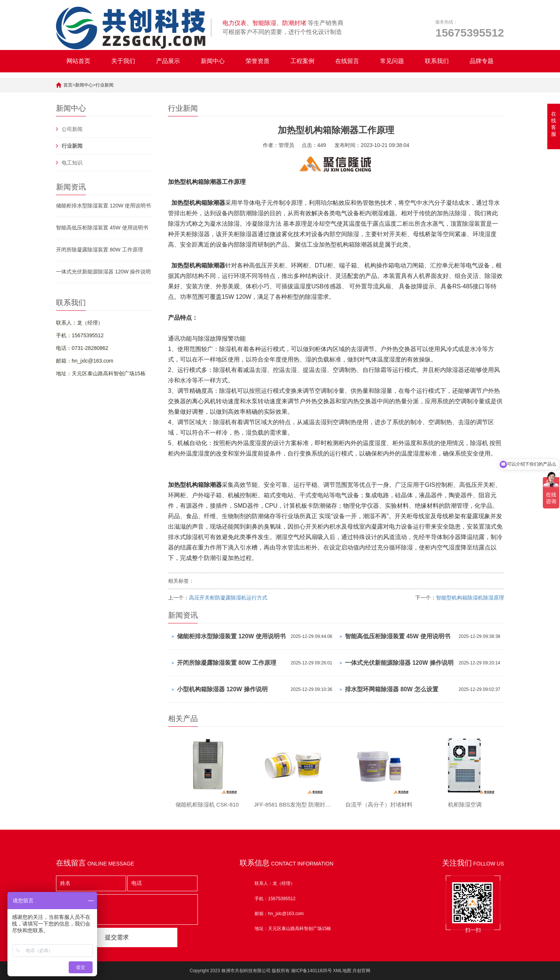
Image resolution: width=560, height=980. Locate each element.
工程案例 (302, 61)
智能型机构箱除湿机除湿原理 (470, 598)
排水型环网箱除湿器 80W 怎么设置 (392, 689)
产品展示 (168, 61)
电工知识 (72, 163)
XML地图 (342, 971)
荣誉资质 (258, 61)
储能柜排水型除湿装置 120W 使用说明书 (103, 206)
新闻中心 (213, 61)
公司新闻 (72, 129)
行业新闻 (105, 85)
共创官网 (361, 971)
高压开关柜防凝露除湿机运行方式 (228, 598)
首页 (68, 85)
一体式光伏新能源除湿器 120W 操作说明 (103, 272)
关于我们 (123, 61)
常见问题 (392, 61)
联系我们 (437, 61)
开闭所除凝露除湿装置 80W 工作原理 (99, 250)
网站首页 (78, 61)
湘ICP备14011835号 (311, 971)
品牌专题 (482, 61)
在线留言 (347, 61)
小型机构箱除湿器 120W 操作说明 (222, 689)
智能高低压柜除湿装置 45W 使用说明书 (102, 228)
